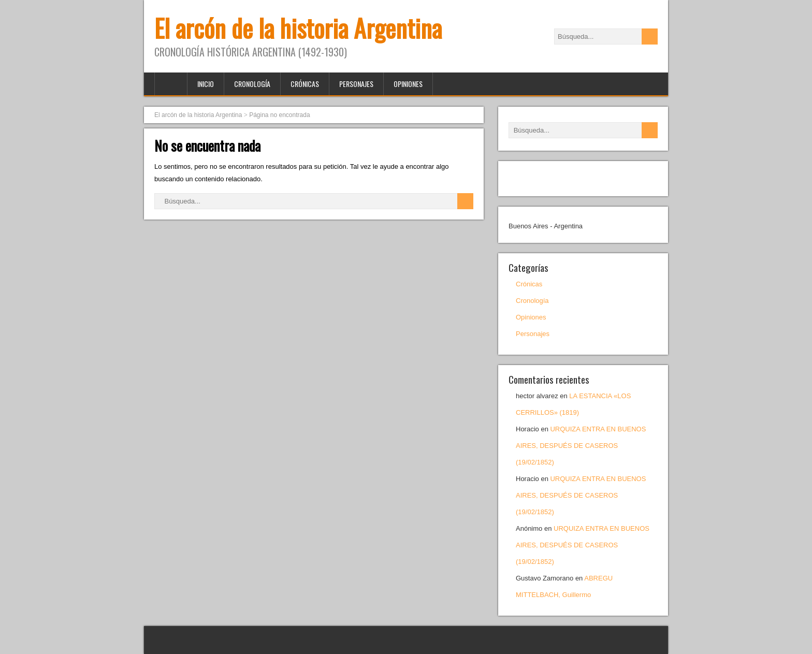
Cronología (252, 84)
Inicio (206, 84)
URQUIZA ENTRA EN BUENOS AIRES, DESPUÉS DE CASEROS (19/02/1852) (581, 446)
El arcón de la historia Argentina (298, 28)
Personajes (356, 84)
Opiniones (408, 84)
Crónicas (305, 84)
